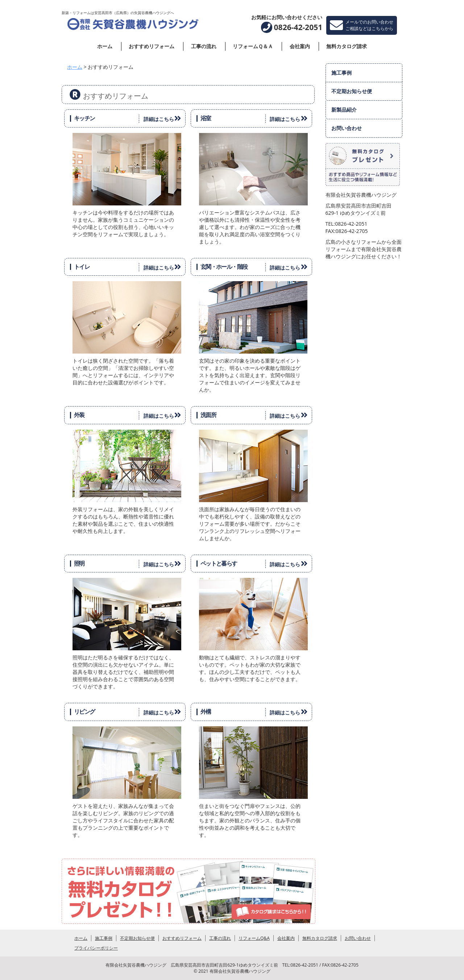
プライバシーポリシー (96, 948)
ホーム (105, 46)
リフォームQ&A (254, 938)
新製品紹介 (344, 110)
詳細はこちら (163, 118)
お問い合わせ (347, 128)
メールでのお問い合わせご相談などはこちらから (362, 25)
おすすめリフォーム (152, 46)
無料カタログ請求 (347, 46)
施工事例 (341, 73)
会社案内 (300, 46)
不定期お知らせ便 (352, 91)
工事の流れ (204, 46)
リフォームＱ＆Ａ (253, 46)
